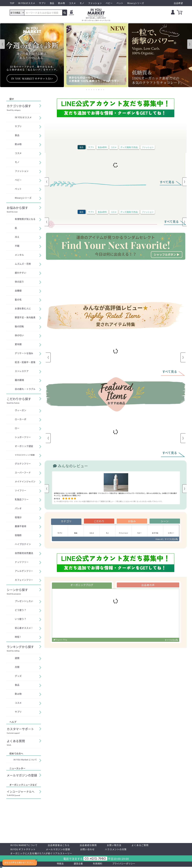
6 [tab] (99, 90)
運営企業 (77, 865)
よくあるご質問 (145, 845)
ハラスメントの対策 (120, 850)
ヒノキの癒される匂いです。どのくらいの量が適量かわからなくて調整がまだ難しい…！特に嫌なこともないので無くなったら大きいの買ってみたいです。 (109, 501)
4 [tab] (94, 90)
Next (190, 44)
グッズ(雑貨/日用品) (129, 147)
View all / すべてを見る (166, 540)
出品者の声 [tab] (148, 586)
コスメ (114, 147)
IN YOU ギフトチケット (24, 850)
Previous (2, 44)
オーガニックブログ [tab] (82, 586)
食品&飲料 (102, 147)
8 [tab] (104, 90)
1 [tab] (87, 90)
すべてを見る (171, 641)
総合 (82, 147)
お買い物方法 (118, 845)
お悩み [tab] (132, 521)
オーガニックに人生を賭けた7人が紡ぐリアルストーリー (43, 854)
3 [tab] (91, 90)
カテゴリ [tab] (66, 521)
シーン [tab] (165, 521)
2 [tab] (89, 90)
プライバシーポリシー (125, 865)
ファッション (148, 147)
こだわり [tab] (99, 521)
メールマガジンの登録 (60, 850)
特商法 (58, 865)
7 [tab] (101, 90)
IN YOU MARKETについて (25, 845)
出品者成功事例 (92, 845)
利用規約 (97, 865)
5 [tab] (96, 90)
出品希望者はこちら (61, 845)
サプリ (91, 147)
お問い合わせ (91, 850)
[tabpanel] (32, 55)
